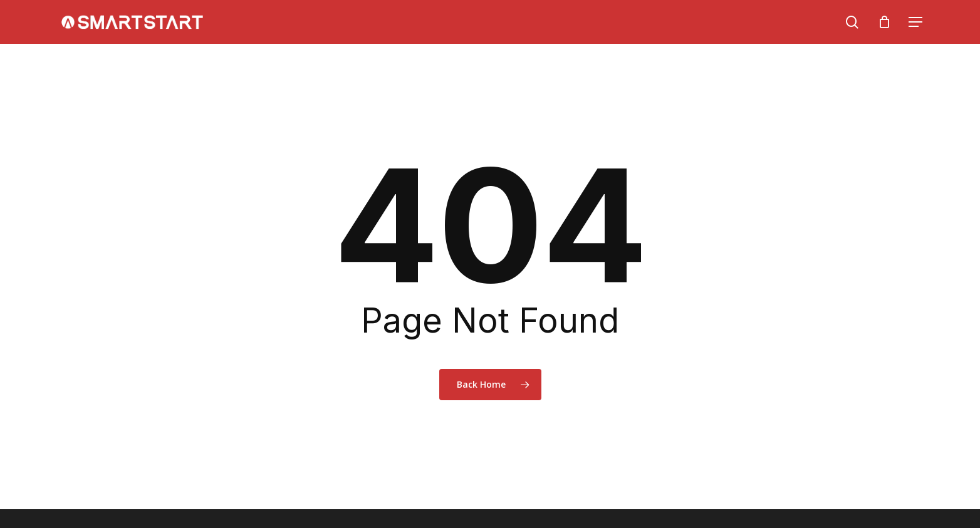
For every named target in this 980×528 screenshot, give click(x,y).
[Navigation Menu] (916, 22)
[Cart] (884, 22)
